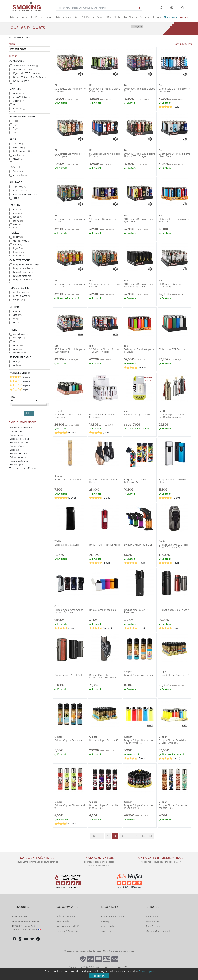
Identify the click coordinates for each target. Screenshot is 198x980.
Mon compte (63, 921)
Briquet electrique (19, 439)
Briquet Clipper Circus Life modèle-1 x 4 (103, 807)
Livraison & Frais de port (68, 931)
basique (19, 147)
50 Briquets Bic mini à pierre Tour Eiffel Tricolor (105, 351)
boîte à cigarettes (24, 151)
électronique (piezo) (26, 194)
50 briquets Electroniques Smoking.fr (103, 416)
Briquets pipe (17, 465)
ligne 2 (19, 252)
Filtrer (29, 413)
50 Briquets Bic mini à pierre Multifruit (70, 285)
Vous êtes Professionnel (158, 931)
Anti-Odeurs (130, 17)
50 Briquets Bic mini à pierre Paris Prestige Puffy (140, 285)
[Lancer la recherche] (139, 8)
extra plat (20, 338)
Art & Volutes (21, 97)
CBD (108, 17)
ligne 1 (18, 248)
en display (21, 175)
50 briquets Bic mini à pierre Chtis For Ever (105, 90)
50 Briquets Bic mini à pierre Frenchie (105, 155)
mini (17, 349)
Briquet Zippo (17, 446)
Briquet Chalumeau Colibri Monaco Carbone (69, 611)
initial (18, 244)
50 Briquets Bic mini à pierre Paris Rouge (174, 285)
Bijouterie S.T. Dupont (26, 73)
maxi (18, 345)
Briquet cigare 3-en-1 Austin (174, 610)
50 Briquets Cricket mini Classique (68, 416)
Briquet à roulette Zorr (67, 545)
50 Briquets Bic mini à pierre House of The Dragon (140, 155)
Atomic (19, 101)
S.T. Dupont (88, 17)
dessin (18, 159)
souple (19, 300)
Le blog (105, 921)
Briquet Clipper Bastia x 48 (104, 740)
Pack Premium (154, 926)
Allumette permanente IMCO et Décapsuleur (171, 416)
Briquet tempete (18, 443)
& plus (20, 377)
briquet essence (23, 272)
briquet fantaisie (23, 276)
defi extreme (21, 241)
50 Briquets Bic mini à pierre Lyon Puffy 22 (140, 220)
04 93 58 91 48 (20, 916)
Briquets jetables (19, 461)
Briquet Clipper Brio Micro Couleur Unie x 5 (138, 742)
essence (19, 311)
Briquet (49, 17)
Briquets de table (19, 454)
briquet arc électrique (26, 264)
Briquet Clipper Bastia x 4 (68, 740)
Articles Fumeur (18, 17)
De (16, 401)
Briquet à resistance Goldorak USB (135, 481)
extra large (21, 334)
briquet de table (24, 268)
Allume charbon (23, 69)
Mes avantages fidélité (68, 926)
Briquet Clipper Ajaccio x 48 (174, 675)
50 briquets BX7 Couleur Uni (174, 349)
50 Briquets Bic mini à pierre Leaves (70, 220)
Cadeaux (144, 17)
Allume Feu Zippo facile (137, 415)
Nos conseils (108, 926)
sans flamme (22, 296)
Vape (100, 17)
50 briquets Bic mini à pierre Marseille (174, 220)
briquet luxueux (24, 280)
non (18, 362)
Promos (184, 17)
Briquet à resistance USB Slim (172, 481)
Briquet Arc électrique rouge (105, 545)
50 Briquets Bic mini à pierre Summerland (70, 351)
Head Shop (36, 17)
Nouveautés (170, 17)
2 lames (19, 144)
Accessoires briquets (26, 66)
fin (16, 342)
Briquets (14, 450)
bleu (17, 224)
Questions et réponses (112, 916)
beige (17, 217)
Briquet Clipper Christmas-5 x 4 (70, 807)
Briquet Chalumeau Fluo (103, 610)
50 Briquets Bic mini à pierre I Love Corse (174, 155)
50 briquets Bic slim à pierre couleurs (139, 351)
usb (16, 323)
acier (17, 209)
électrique (20, 190)
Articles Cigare (64, 17)
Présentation (153, 916)
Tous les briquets (22, 37)
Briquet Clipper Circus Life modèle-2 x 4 (173, 807)
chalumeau (21, 292)
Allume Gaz (16, 431)
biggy (18, 237)
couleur (18, 155)
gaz (16, 198)
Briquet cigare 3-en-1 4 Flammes (136, 611)
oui (16, 319)
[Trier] (29, 49)
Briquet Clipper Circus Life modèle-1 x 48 (138, 807)
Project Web (123, 967)
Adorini (18, 93)
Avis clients (107, 931)
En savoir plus (146, 971)
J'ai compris (99, 976)
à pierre (20, 187)
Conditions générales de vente (119, 951)
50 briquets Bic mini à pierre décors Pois (174, 90)
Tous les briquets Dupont (23, 468)
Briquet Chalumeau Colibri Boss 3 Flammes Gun (173, 546)
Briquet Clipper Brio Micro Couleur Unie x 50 (173, 742)
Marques (156, 17)
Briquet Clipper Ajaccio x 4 (138, 675)
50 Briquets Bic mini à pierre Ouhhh (105, 285)
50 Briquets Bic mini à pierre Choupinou (70, 90)
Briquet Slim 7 (23, 81)
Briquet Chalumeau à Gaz (138, 545)
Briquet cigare (17, 435)
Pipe (77, 17)
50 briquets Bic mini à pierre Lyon (105, 220)
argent (18, 213)
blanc (18, 221)
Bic (17, 105)
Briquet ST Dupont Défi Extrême (29, 77)
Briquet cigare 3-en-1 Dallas (69, 675)
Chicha (117, 17)
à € (31, 401)
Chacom (19, 108)
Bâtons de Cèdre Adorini (68, 480)
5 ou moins (21, 171)
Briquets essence (19, 457)
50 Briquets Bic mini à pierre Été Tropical (70, 155)
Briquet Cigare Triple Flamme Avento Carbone (103, 676)
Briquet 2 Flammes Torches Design (104, 481)
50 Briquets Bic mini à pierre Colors (140, 90)
